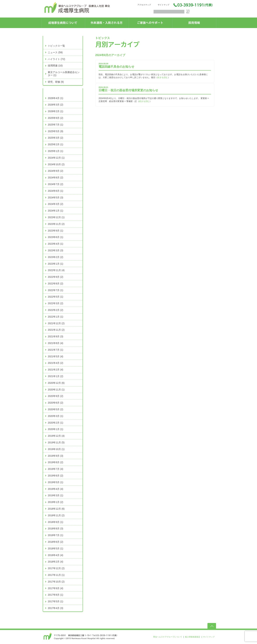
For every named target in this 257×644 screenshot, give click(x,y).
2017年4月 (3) (55, 608)
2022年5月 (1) (55, 297)
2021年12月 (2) (56, 323)
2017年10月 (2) (56, 582)
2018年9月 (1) (55, 522)
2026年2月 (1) (55, 111)
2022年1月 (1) (55, 317)
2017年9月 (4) (55, 588)
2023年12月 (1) (56, 217)
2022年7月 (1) (55, 290)
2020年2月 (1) (55, 423)
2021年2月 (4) (55, 370)
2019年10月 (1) (56, 449)
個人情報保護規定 (193, 637)
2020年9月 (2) (55, 396)
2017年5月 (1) (55, 601)
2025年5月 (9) (55, 131)
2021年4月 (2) (55, 363)
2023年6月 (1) (55, 237)
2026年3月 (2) (55, 105)
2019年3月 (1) (55, 495)
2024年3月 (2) (55, 204)
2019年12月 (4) (56, 436)
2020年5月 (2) (55, 409)
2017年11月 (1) (56, 575)
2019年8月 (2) (55, 462)
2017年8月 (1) (55, 595)
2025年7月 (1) (55, 125)
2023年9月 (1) (55, 231)
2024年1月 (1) (55, 211)
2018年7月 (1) (55, 535)
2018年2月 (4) (55, 562)
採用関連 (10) (55, 66)
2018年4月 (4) (55, 555)
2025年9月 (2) (55, 118)
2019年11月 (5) (56, 442)
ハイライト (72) (56, 59)
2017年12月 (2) (56, 568)
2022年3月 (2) (55, 303)
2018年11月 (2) (56, 515)
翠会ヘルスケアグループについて (168, 637)
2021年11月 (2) (56, 330)
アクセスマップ (144, 5)
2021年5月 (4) (55, 356)
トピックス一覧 (56, 46)
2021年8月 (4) (55, 343)
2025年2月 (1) (55, 144)
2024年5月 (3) (55, 197)
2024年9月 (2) (55, 171)
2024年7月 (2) (55, 184)
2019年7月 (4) (55, 469)
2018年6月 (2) (55, 542)
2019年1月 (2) (55, 502)
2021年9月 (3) (55, 336)
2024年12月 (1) (56, 158)
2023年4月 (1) (55, 244)
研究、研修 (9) (56, 82)
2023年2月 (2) (55, 257)
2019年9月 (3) (55, 456)
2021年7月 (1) (55, 350)
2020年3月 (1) (55, 416)
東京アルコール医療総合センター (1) (64, 74)
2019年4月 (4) (55, 489)
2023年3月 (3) (55, 250)
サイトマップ (164, 5)
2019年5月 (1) (55, 482)
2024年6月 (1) (55, 191)
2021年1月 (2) (55, 376)
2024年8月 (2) (55, 178)
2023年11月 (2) (56, 224)
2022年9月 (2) (55, 277)
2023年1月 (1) (55, 264)
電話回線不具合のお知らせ (116, 67)
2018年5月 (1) (55, 548)
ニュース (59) (55, 52)
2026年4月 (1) (55, 98)
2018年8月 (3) (55, 529)
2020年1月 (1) (55, 429)
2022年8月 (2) (55, 284)
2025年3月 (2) (55, 138)
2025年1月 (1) (55, 151)
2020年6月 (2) (55, 403)
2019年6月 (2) (55, 476)
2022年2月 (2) (55, 310)
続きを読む (163, 77)
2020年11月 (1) (56, 390)
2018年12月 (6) (56, 509)
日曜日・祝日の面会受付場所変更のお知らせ (128, 90)
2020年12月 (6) (56, 383)
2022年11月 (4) (56, 270)
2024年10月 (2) (56, 164)
